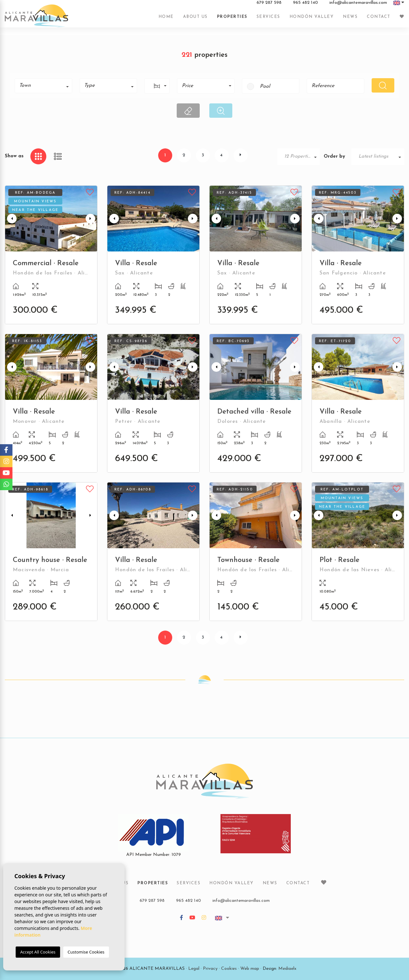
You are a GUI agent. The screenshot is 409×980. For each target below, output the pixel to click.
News (350, 20)
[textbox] (46, 86)
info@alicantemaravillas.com (358, 6)
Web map (250, 969)
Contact (379, 20)
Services (268, 20)
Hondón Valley (312, 20)
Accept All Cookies (38, 952)
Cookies (229, 969)
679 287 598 (269, 6)
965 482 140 (305, 6)
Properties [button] (232, 20)
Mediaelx (287, 969)
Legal (194, 969)
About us (195, 20)
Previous (11, 219)
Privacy (210, 969)
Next (91, 219)
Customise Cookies (86, 952)
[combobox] (43, 86)
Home (166, 20)
